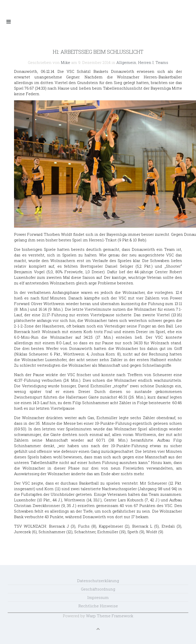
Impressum (98, 597)
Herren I (146, 62)
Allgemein (126, 62)
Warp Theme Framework (110, 616)
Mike (65, 62)
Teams (162, 62)
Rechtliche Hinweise (98, 606)
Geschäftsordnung (98, 589)
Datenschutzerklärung (98, 581)
